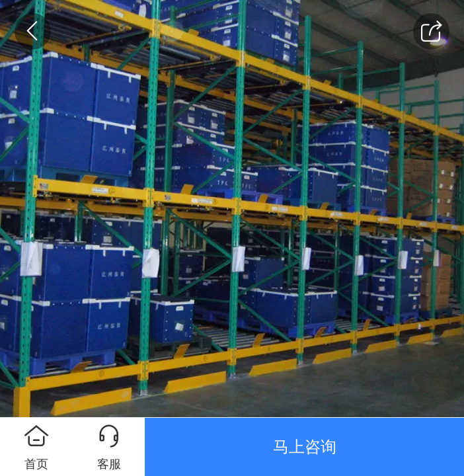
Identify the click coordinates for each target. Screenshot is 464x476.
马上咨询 (305, 447)
